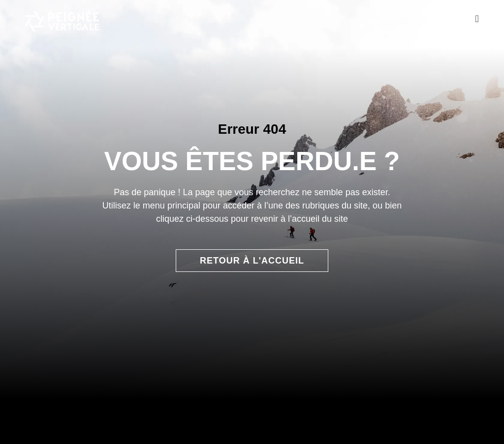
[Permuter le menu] (477, 19)
